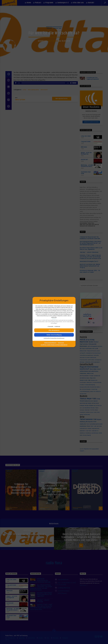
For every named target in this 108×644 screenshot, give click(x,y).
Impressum (61, 343)
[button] (54, 330)
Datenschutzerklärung (50, 343)
